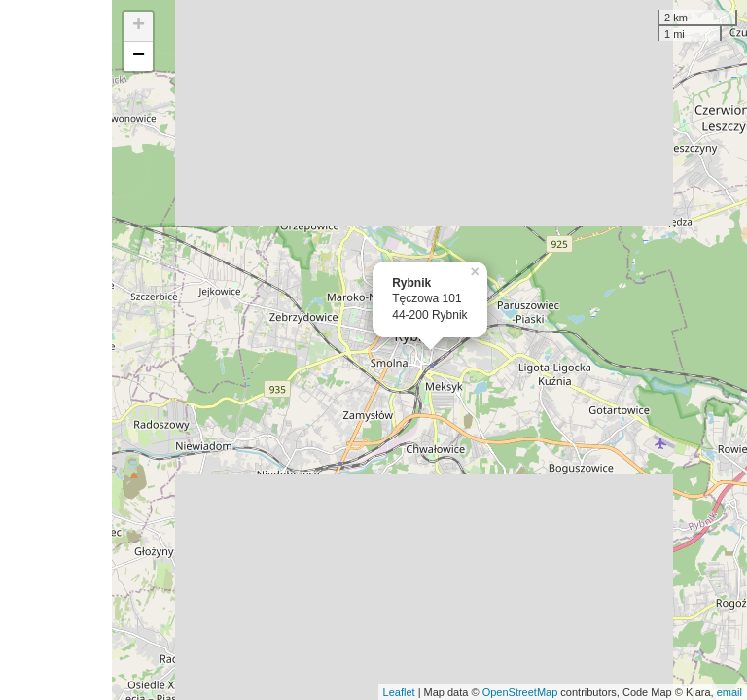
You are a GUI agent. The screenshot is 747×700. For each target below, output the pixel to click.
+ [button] (139, 26)
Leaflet (399, 692)
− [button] (139, 56)
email (729, 692)
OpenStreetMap (520, 692)
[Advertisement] (56, 350)
